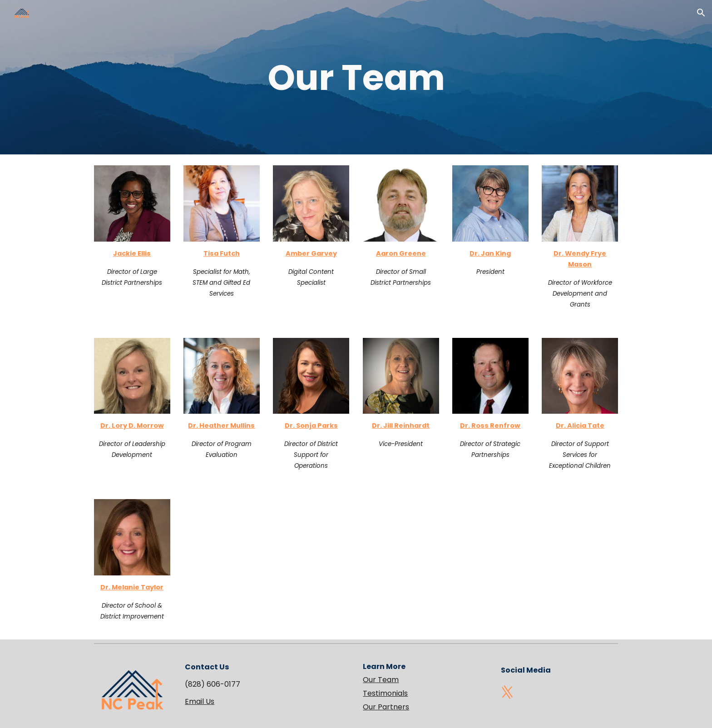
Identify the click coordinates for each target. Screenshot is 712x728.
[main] (356, 77)
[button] (701, 13)
